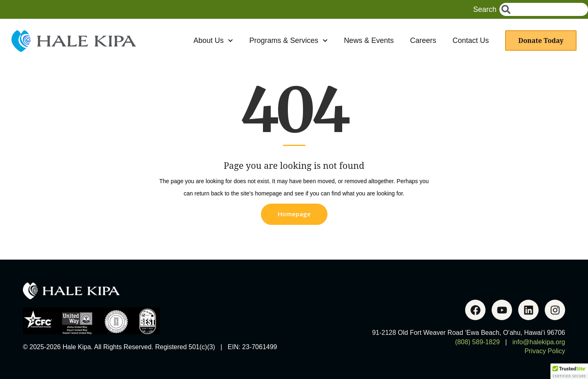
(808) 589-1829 (478, 342)
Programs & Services (288, 41)
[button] (569, 371)
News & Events (369, 40)
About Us (213, 41)
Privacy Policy (545, 351)
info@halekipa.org (539, 342)
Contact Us (471, 40)
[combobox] (544, 9)
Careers (423, 40)
